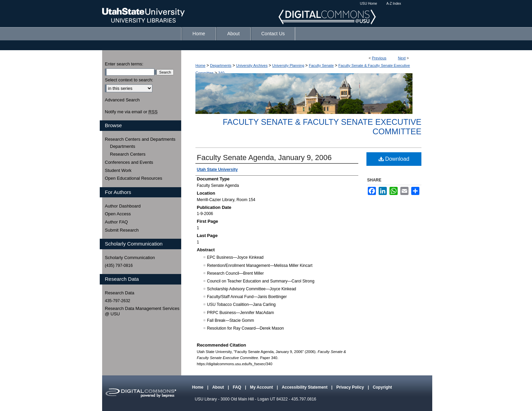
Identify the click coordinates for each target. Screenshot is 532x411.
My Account (262, 387)
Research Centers (128, 154)
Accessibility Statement (305, 387)
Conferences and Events (129, 162)
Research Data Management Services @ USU (142, 311)
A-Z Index (394, 4)
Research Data (120, 293)
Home (200, 65)
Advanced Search (122, 100)
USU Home (369, 4)
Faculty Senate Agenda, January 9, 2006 (264, 158)
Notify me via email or (131, 112)
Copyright (383, 387)
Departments (221, 65)
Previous (379, 58)
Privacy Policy (351, 387)
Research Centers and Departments (140, 139)
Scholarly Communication (130, 258)
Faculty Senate (321, 65)
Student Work (118, 170)
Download (394, 159)
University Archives (252, 65)
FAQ (237, 387)
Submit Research (122, 230)
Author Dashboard (123, 206)
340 (221, 73)
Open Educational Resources (134, 178)
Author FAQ (116, 222)
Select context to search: (129, 80)
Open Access (118, 214)
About (218, 387)
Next (402, 58)
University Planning (288, 65)
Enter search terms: (124, 64)
